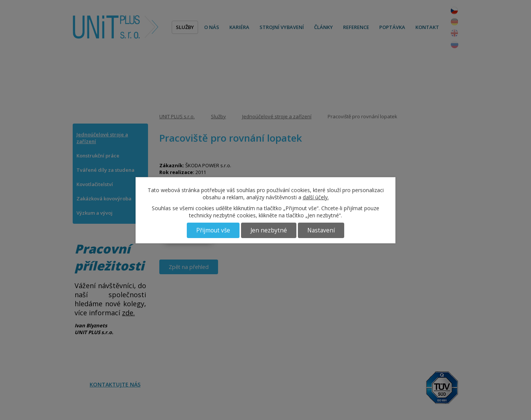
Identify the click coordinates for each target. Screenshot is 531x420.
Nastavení (321, 230)
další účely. (316, 197)
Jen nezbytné (269, 230)
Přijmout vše (213, 230)
